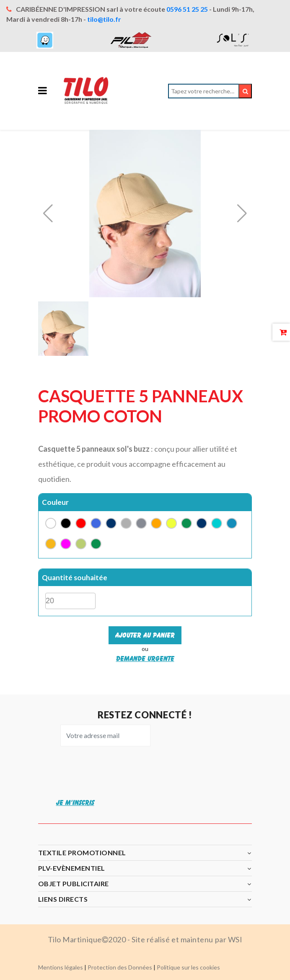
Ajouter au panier (145, 635)
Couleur (55, 502)
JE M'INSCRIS (75, 803)
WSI (235, 939)
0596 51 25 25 (187, 9)
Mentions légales (61, 967)
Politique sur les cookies (188, 967)
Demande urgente (145, 658)
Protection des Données (120, 967)
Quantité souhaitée (75, 577)
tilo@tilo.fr (104, 19)
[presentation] (117, 772)
